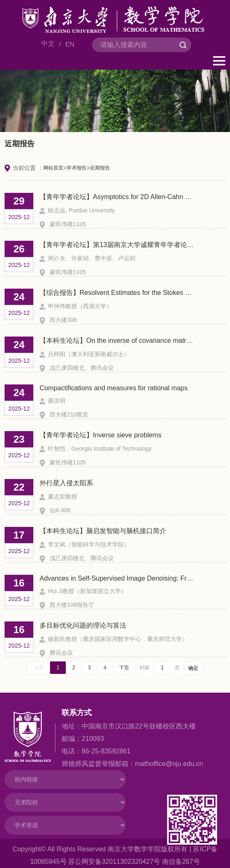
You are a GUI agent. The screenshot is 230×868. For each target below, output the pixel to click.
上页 (39, 668)
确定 (193, 668)
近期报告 (100, 168)
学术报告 (77, 168)
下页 (124, 668)
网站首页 (53, 168)
